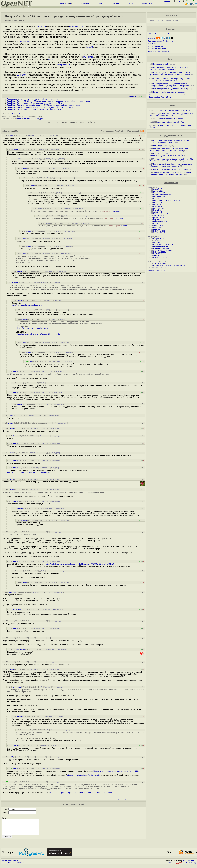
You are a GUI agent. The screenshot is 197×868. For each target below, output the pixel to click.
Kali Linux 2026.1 (160, 252)
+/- (126, 131)
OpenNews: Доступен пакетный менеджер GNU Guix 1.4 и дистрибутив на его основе (44, 105)
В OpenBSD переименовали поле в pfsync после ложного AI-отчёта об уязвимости (171, 141)
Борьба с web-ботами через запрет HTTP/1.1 (175, 111)
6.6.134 (176, 265)
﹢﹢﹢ (37, 136)
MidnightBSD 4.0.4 (161, 246)
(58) (16, 131)
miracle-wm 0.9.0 (160, 221)
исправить (132, 96)
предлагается (23, 42)
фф (31, 362)
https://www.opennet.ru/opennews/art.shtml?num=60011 (117, 771)
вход (172, 1)
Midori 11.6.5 (158, 202)
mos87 (11, 757)
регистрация (179, 1)
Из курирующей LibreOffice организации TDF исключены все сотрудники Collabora (169, 68)
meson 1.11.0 (158, 191)
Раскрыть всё (133, 131)
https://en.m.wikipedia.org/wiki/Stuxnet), (83, 775)
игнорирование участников (124, 799)
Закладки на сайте (10, 864)
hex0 (51, 60)
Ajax (103, 131)
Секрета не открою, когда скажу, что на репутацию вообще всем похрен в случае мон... (79, 218)
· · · (42, 136)
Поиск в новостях (156, 46)
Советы (171, 105)
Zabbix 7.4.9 (158, 225)
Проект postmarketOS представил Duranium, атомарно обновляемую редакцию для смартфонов (170, 85)
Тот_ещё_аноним (19, 650)
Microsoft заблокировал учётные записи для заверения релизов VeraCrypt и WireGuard (169, 150)
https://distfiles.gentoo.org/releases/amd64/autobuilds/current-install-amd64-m (81, 793)
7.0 (154, 263)
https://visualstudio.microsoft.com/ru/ (27, 305)
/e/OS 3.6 (157, 242)
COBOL (159, 21)
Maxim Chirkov (189, 864)
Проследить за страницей (13, 866)
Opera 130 (157, 227)
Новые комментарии (157, 49)
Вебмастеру (191, 866)
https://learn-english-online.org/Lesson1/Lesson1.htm (38, 334)
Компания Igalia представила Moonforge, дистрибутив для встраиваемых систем (167, 93)
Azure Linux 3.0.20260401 (163, 244)
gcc (42, 119)
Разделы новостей (156, 41)
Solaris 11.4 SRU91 (161, 258)
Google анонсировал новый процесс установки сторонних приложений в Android (170, 80)
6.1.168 (183, 265)
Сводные (169, 41)
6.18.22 (163, 265)
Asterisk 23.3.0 (159, 216)
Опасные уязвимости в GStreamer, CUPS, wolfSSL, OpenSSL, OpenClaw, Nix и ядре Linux (171, 160)
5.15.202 (157, 267)
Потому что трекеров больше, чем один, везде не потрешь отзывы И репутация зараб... (75, 211)
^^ (35, 149)
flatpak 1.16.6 (158, 204)
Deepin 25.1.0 (159, 239)
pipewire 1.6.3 (159, 218)
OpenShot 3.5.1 (159, 233)
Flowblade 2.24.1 (160, 197)
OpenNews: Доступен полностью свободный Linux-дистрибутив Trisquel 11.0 (40, 107)
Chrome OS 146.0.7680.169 (164, 250)
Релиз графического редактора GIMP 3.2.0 (170, 89)
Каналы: (152, 39)
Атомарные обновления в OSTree (171, 122)
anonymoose (13, 592)
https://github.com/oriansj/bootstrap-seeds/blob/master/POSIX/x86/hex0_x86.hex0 (80, 564)
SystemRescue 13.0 (161, 248)
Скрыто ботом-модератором (37, 423)
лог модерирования (139, 799)
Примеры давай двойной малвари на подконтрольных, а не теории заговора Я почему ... (83, 226)
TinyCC (89, 47)
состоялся (41, 26)
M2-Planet (88, 57)
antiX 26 (156, 256)
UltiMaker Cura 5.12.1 (162, 214)
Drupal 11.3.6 (158, 223)
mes (19, 119)
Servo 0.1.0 (158, 189)
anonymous (17, 609)
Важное (171, 59)
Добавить (169, 866)
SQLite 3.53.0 (159, 220)
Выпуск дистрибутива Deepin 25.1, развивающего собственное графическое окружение (171, 165)
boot (29, 119)
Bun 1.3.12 (157, 210)
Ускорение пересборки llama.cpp (170, 119)
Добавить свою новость (158, 51)
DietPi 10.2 (157, 254)
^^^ (38, 149)
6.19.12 (156, 265)
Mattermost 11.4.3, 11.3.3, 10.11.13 (167, 201)
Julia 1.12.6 (158, 212)
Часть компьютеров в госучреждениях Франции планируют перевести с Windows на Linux (170, 173)
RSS (142, 131)
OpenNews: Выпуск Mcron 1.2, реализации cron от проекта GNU (34, 103)
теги (150, 3)
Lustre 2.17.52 (159, 208)
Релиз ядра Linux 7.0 (161, 64)
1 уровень (110, 131)
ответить (31, 136)
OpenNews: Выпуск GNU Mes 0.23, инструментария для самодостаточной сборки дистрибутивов (49, 101)
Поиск (145, 3)
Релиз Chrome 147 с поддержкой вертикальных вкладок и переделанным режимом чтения (170, 155)
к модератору (53, 136)
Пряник (11, 638)
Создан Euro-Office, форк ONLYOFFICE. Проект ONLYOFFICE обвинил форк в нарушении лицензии (170, 73)
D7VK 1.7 (157, 199)
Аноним (10, 136)
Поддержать (179, 866)
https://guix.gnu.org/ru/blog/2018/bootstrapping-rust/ (29, 472)
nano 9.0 (157, 229)
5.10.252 (164, 267)
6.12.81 (169, 265)
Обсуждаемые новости (171, 135)
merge (159, 263)
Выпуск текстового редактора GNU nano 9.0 (170, 169)
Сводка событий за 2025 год (160, 97)
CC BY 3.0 (15, 114)
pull (164, 263)
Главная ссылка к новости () (32, 99)
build (24, 119)
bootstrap (35, 119)
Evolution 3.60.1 (159, 206)
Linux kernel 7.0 (159, 193)
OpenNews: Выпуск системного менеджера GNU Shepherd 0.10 (34, 109)
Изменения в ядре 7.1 (156, 270)
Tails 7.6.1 (157, 241)
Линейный (119, 131)
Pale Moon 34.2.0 (160, 231)
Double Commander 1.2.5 (163, 195)
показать (116, 211)
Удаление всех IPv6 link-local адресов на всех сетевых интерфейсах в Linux (171, 115)
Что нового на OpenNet (158, 44)
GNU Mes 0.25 (76, 26)
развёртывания (63, 65)
